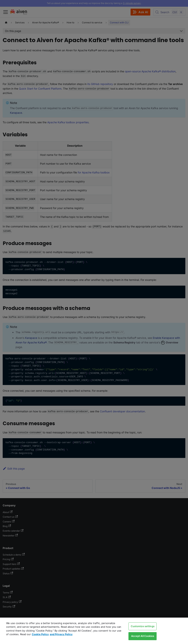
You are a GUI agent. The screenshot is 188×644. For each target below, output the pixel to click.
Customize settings (143, 626)
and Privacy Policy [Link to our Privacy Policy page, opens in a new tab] (61, 634)
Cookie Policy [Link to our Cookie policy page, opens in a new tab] (40, 634)
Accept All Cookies (143, 636)
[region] (94, 631)
